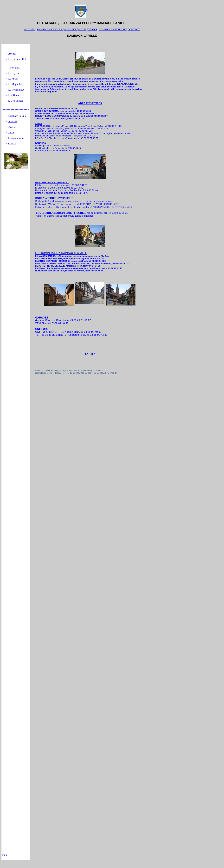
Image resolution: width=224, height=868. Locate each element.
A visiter (13, 121)
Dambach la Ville (17, 116)
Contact (12, 144)
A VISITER (71, 29)
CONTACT (134, 29)
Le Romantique (16, 90)
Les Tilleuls (14, 95)
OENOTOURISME (128, 84)
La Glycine (14, 73)
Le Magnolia (15, 84)
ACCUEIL (30, 29)
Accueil (12, 54)
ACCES (82, 29)
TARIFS (93, 29)
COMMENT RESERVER (113, 29)
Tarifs (11, 132)
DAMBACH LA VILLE (50, 29)
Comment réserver (18, 138)
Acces (11, 127)
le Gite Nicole (16, 101)
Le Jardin (13, 79)
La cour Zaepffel (17, 59)
